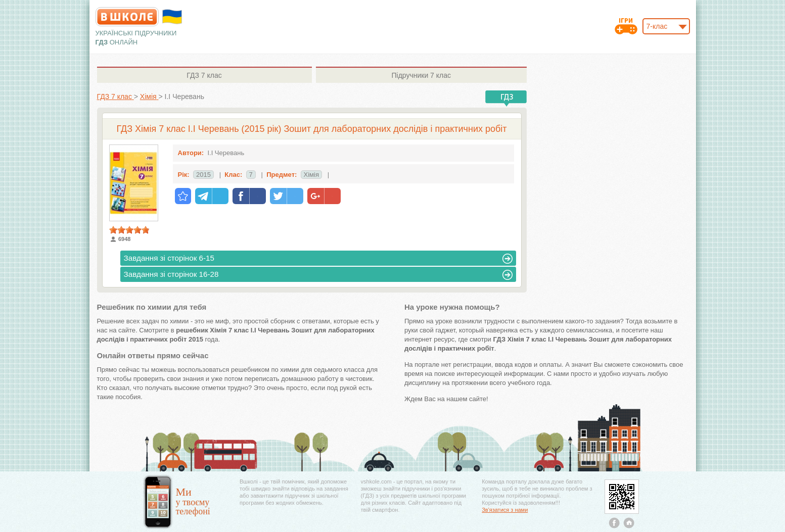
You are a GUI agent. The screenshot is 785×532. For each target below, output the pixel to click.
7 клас (204, 75)
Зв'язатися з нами (505, 510)
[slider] (129, 230)
